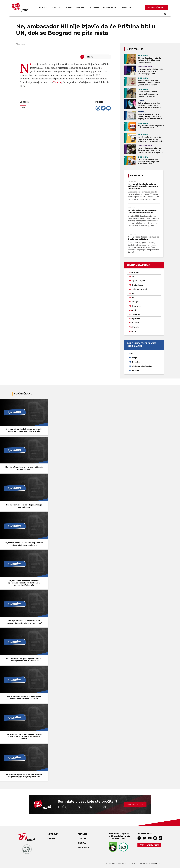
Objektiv (136, 314)
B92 (133, 298)
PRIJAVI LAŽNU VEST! (157, 7)
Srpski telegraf (138, 281)
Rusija (134, 358)
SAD (23, 108)
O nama (51, 839)
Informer (135, 272)
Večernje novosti (139, 289)
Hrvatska (135, 362)
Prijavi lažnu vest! (149, 845)
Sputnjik (136, 319)
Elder (157, 863)
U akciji (56, 7)
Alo (133, 277)
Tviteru (57, 82)
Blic (133, 293)
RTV (134, 331)
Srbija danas (137, 285)
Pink (134, 310)
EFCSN (121, 839)
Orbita (68, 7)
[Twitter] (103, 108)
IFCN (114, 839)
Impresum (52, 834)
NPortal (33, 64)
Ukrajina (135, 370)
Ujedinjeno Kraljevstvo (142, 366)
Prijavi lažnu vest (135, 805)
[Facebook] (98, 108)
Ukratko (81, 7)
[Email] (109, 108)
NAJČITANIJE (135, 49)
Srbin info (136, 306)
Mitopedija (110, 7)
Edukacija (125, 7)
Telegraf (135, 302)
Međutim (95, 7)
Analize (43, 7)
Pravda (135, 327)
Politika (136, 323)
